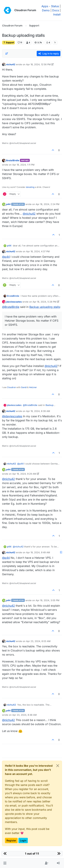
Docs (56, 10)
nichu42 (11, 64)
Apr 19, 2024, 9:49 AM (38, 552)
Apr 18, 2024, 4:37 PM (38, 251)
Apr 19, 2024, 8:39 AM (38, 411)
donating (30, 187)
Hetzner (33, 387)
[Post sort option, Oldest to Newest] (7, 54)
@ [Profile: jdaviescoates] (12, 416)
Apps (45, 6)
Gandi (24, 387)
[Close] (58, 766)
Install (57, 14)
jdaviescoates (14, 302)
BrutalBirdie (13, 160)
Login (23, 840)
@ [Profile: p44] (6, 257)
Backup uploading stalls (45, 307)
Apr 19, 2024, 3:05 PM (48, 600)
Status (55, 6)
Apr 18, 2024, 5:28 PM (44, 302)
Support (8, 42)
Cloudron (11, 387)
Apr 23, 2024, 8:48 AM (24, 715)
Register (11, 840)
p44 (8, 204)
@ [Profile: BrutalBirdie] (11, 307)
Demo (46, 10)
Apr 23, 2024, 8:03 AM (38, 641)
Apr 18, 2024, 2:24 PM (48, 204)
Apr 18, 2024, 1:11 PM (23, 165)
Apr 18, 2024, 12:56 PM (38, 64)
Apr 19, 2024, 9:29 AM (24, 474)
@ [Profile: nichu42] (29, 214)
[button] (5, 863)
